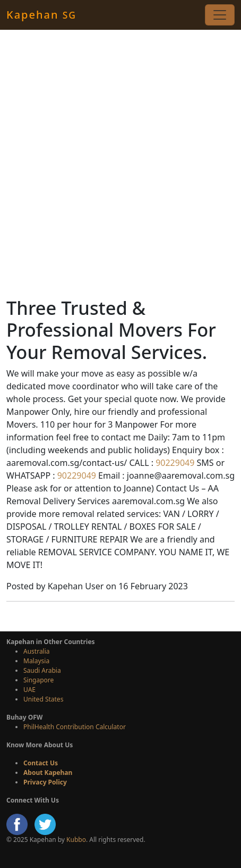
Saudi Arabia (42, 670)
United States (43, 699)
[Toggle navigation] (220, 15)
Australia (37, 651)
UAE (29, 690)
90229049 (174, 463)
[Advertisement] (120, 163)
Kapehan (41, 15)
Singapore (38, 680)
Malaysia (36, 661)
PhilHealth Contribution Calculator (75, 727)
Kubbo (76, 840)
